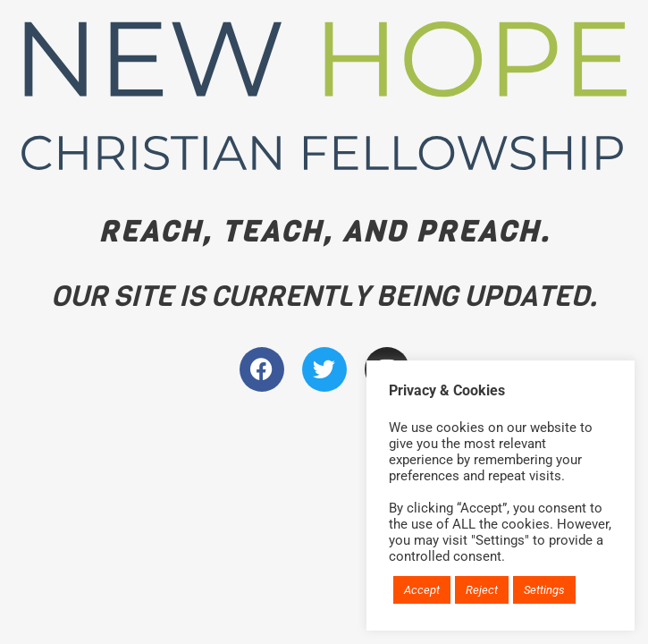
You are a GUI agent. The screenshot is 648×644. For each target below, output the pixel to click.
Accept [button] (422, 590)
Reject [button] (482, 590)
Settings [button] (544, 590)
